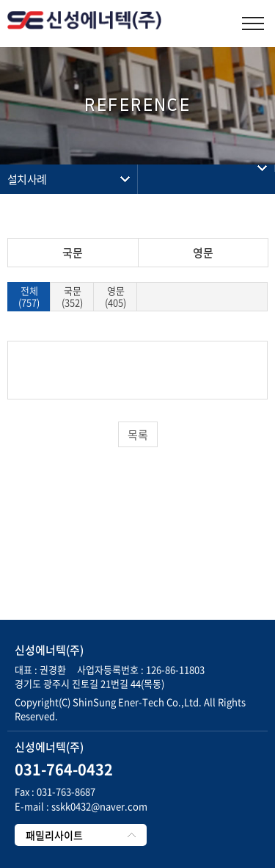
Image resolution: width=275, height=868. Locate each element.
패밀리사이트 (54, 835)
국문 (73, 253)
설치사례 (27, 179)
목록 (138, 435)
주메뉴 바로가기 (0, 0)
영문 (203, 253)
